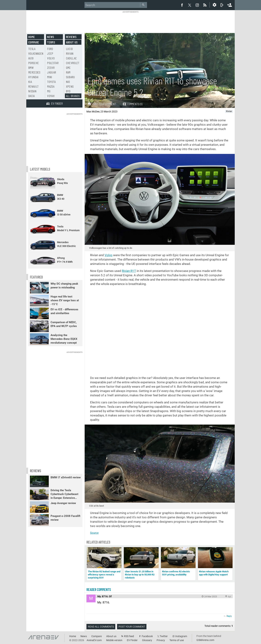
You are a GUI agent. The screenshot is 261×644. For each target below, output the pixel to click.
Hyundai (33, 77)
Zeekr (51, 68)
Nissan (32, 91)
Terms (51, 42)
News (51, 37)
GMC (68, 68)
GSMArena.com (205, 640)
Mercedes (34, 72)
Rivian (70, 53)
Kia (30, 82)
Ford (50, 49)
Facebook (147, 636)
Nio (68, 82)
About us (72, 42)
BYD (68, 91)
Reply (229, 616)
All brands (73, 96)
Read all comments (101, 627)
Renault (33, 86)
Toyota (51, 82)
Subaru (71, 77)
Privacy (161, 640)
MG (49, 91)
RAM (68, 72)
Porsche (34, 63)
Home (32, 37)
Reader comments (99, 590)
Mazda (51, 86)
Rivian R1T (129, 271)
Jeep (50, 53)
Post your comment (102, 104)
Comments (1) (132, 104)
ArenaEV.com (94, 640)
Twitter (164, 636)
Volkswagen (36, 53)
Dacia (32, 96)
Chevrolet (73, 63)
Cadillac (71, 58)
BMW (31, 68)
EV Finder (132, 640)
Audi (31, 58)
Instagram (181, 636)
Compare (34, 42)
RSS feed (129, 636)
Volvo (108, 255)
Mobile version (114, 640)
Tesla (32, 49)
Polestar (53, 63)
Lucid (69, 49)
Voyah (51, 96)
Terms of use (177, 640)
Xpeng (70, 86)
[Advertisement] (130, 21)
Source (94, 533)
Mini (50, 77)
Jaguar (52, 72)
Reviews (71, 37)
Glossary (147, 640)
